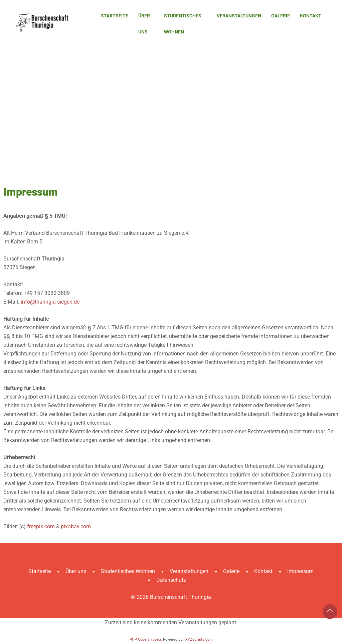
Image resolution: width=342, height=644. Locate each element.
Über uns (144, 24)
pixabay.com (76, 526)
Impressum (300, 571)
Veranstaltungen (239, 16)
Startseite (115, 16)
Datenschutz (171, 580)
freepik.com (41, 526)
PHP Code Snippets (146, 639)
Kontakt (311, 16)
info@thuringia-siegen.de (50, 302)
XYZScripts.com (199, 639)
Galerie (281, 16)
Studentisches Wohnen (183, 24)
